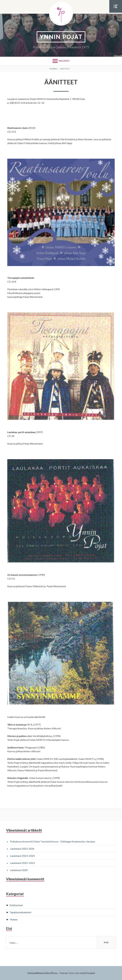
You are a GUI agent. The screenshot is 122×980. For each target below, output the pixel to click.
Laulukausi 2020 (19, 870)
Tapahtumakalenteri (20, 912)
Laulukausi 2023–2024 (22, 856)
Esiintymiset (16, 905)
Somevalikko (116, 13)
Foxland (91, 973)
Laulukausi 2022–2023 (22, 863)
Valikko (64, 61)
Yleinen (14, 919)
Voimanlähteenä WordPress (42, 973)
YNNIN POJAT (61, 37)
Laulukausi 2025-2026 (22, 849)
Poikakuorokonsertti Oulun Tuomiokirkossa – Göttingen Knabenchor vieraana (53, 841)
